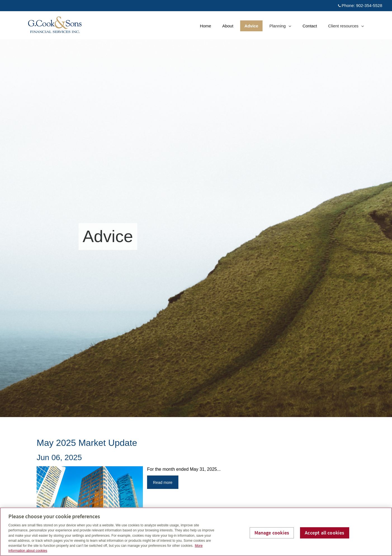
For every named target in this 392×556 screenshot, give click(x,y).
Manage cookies (272, 533)
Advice (251, 26)
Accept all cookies (324, 533)
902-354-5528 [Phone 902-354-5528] (369, 5)
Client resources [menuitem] (346, 27)
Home (206, 26)
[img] (196, 209)
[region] (196, 532)
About (228, 26)
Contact (310, 26)
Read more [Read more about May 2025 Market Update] (163, 482)
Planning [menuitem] (280, 27)
